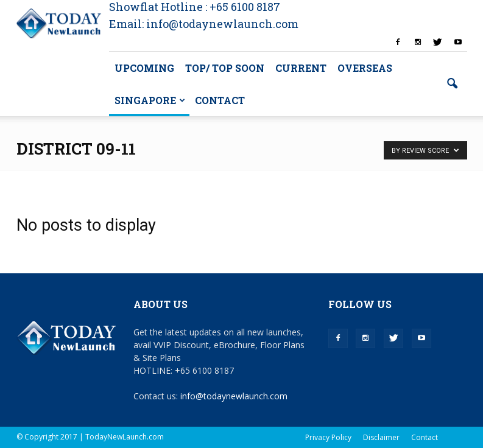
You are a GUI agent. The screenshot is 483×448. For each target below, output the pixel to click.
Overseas (365, 68)
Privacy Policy (328, 437)
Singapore (150, 100)
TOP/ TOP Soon (225, 68)
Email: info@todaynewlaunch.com (204, 24)
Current (301, 68)
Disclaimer (381, 437)
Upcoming (144, 68)
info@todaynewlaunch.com (234, 396)
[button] (453, 84)
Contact (220, 100)
